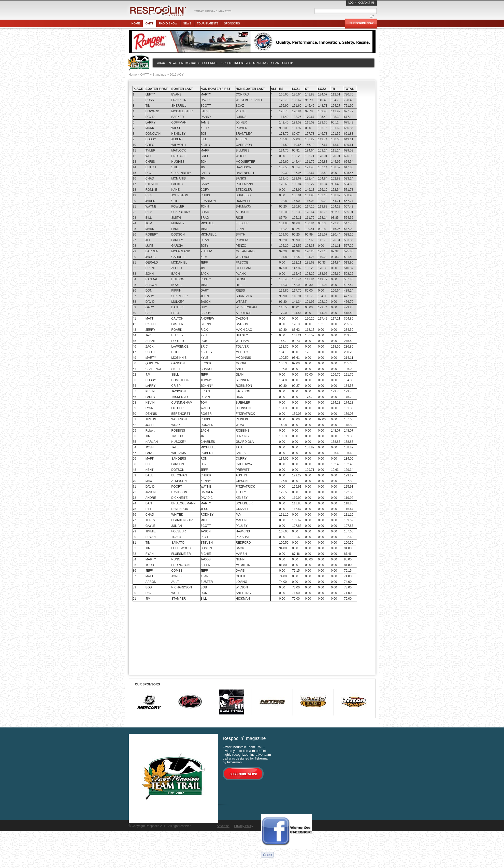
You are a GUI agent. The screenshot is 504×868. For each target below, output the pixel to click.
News (187, 23)
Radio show (168, 23)
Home (136, 23)
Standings (261, 63)
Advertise (223, 826)
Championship (282, 63)
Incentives (243, 63)
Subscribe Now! (362, 23)
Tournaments (208, 23)
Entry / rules (190, 63)
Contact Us (366, 3)
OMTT (145, 75)
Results (226, 63)
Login (352, 3)
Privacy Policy (244, 826)
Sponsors (232, 23)
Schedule (210, 63)
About (162, 63)
